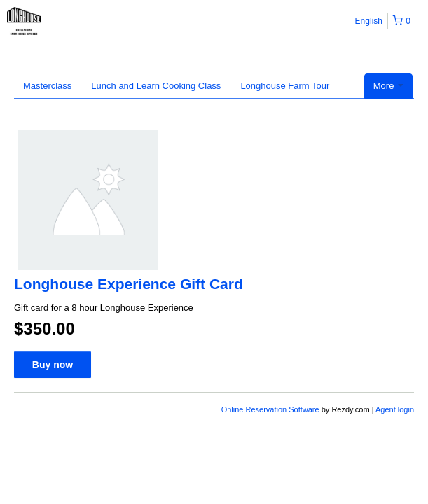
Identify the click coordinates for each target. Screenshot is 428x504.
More (388, 86)
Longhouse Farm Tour (285, 86)
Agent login (395, 409)
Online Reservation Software (270, 409)
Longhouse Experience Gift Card (129, 284)
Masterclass (47, 86)
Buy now (53, 365)
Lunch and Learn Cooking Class (156, 86)
